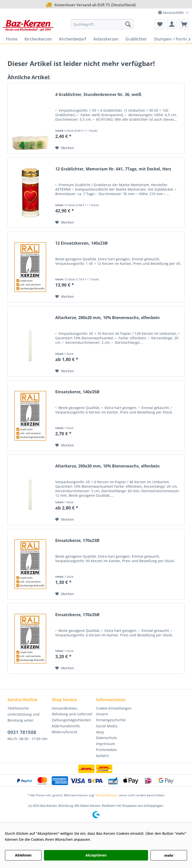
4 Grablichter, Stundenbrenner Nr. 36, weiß (98, 95)
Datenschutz (106, 738)
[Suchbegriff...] (102, 24)
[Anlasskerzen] (106, 39)
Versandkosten (107, 795)
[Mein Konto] (172, 24)
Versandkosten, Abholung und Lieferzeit (72, 711)
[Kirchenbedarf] (73, 39)
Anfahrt (102, 756)
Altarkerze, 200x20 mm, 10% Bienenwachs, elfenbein (107, 318)
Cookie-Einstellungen (114, 708)
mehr (169, 855)
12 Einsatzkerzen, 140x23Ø (81, 243)
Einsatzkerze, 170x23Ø (77, 541)
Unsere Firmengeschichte (111, 717)
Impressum (105, 744)
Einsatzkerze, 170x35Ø (77, 615)
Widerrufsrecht (64, 732)
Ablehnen (23, 855)
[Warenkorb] (184, 24)
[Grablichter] (136, 39)
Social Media (107, 726)
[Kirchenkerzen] (38, 39)
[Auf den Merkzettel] (65, 148)
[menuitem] (102, 24)
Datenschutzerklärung (111, 839)
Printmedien (106, 750)
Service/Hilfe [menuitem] (171, 13)
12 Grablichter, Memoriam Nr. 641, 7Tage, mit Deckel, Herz (113, 169)
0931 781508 (22, 732)
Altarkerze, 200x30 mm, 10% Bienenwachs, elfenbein (107, 466)
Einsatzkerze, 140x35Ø (77, 392)
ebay (100, 732)
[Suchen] (128, 24)
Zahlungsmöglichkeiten (71, 720)
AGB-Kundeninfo (66, 726)
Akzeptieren (96, 855)
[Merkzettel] (159, 24)
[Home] (12, 39)
